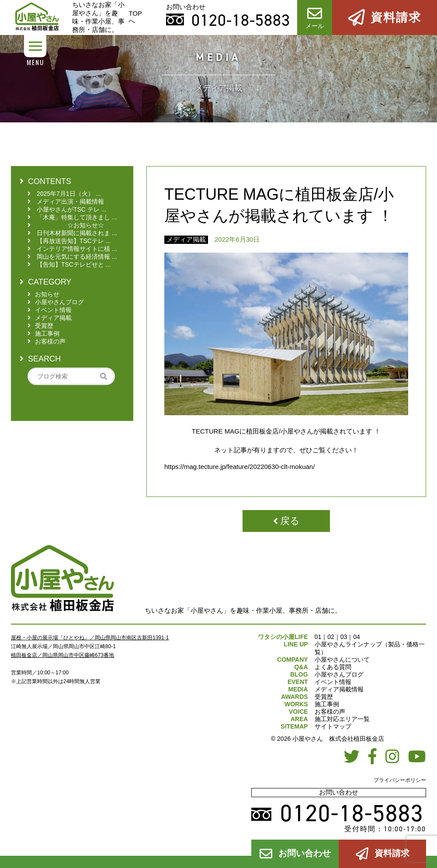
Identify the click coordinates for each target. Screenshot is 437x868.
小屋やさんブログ (339, 674)
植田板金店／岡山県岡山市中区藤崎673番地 (62, 655)
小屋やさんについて (342, 660)
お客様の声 (330, 712)
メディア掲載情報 (339, 689)
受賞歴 (324, 697)
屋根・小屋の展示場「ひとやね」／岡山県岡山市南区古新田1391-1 (90, 638)
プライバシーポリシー (400, 780)
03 (344, 637)
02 (331, 637)
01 (318, 637)
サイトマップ (333, 726)
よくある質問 (333, 667)
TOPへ (135, 17)
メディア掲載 (186, 239)
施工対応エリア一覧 (342, 719)
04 (357, 637)
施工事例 (327, 704)
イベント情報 (333, 682)
